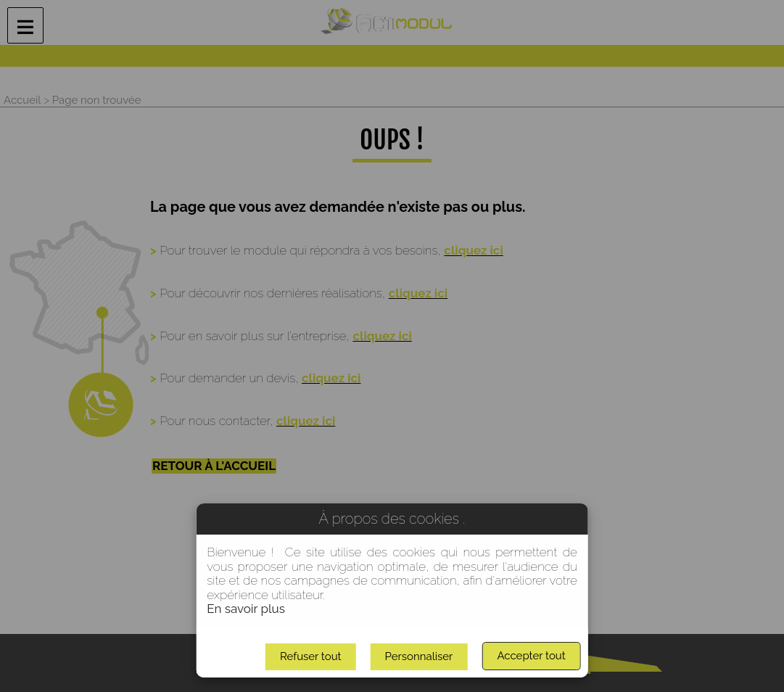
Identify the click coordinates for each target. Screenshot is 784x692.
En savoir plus (246, 609)
